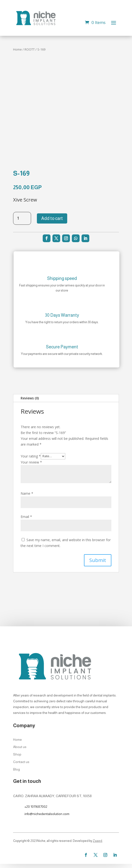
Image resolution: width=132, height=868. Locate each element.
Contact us (21, 762)
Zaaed (97, 841)
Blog (16, 769)
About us (20, 747)
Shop (17, 754)
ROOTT (30, 49)
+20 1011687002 (36, 807)
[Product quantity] (22, 218)
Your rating (31, 456)
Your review (31, 462)
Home (17, 49)
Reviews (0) (30, 398)
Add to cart (52, 218)
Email (26, 517)
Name (27, 493)
